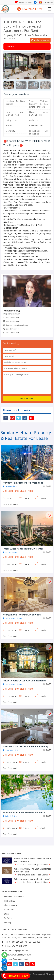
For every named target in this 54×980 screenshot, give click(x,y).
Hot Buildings (8, 901)
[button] (47, 66)
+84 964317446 (11, 318)
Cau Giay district (12, 486)
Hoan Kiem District (13, 750)
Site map (6, 922)
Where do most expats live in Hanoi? (32, 879)
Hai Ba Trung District (13, 618)
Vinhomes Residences (13, 897)
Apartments (13, 504)
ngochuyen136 (11, 329)
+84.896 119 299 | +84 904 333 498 (24, 942)
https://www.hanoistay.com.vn (18, 955)
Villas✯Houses (9, 905)
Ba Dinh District (11, 816)
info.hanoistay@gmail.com (16, 325)
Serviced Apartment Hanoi (16, 959)
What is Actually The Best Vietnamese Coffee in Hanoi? (33, 870)
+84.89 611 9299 (19, 946)
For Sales (7, 918)
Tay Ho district (11, 552)
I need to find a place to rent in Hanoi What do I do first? (33, 860)
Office (5, 914)
